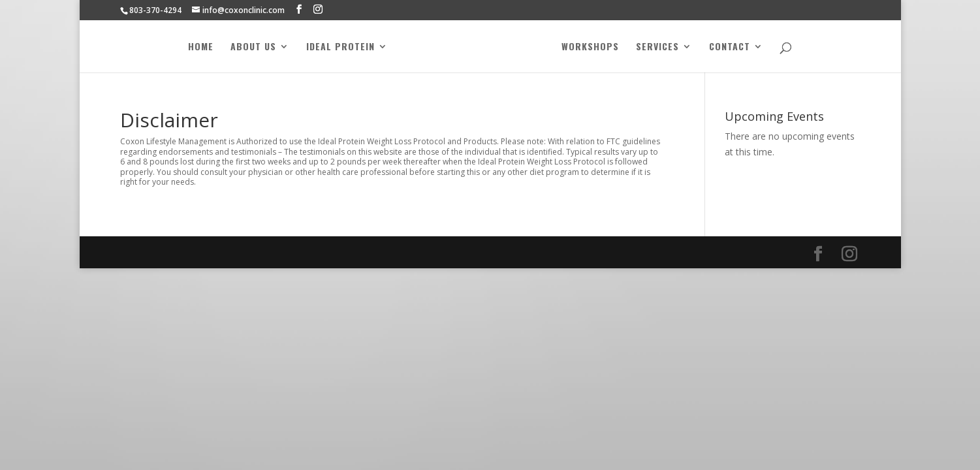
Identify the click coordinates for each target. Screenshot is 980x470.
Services (657, 47)
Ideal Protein (340, 47)
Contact (730, 47)
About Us (253, 47)
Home (201, 47)
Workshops (590, 47)
